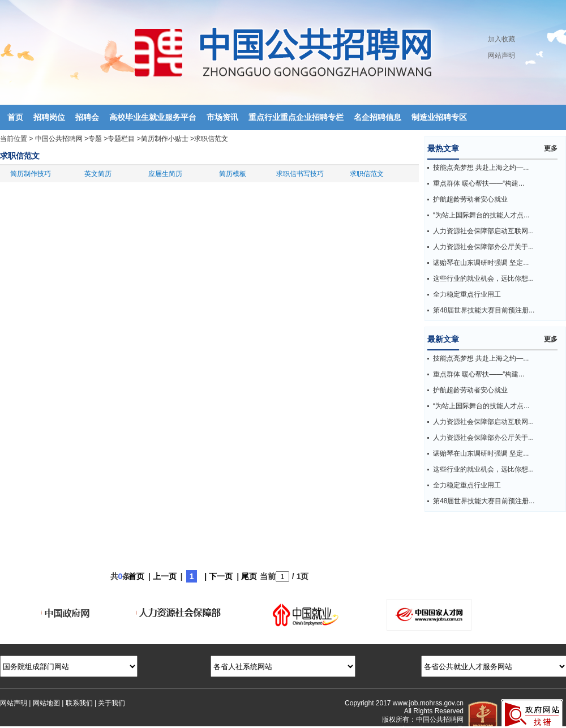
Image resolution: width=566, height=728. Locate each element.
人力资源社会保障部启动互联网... (483, 231)
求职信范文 (211, 139)
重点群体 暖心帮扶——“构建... (479, 183)
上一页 (165, 576)
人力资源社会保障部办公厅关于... (483, 247)
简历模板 (233, 174)
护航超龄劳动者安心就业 (470, 199)
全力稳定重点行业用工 (467, 294)
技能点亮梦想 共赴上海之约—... (481, 168)
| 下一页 (218, 576)
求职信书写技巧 (300, 174)
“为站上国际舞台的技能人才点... (481, 215)
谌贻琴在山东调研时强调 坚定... (481, 263)
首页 (136, 576)
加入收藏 (501, 39)
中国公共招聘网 (59, 139)
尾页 (249, 576)
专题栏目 (121, 139)
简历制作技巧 (31, 174)
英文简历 (98, 174)
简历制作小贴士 (165, 139)
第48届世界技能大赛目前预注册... (484, 310)
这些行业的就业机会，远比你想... (483, 279)
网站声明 (501, 55)
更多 (551, 148)
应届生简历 (165, 174)
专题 (95, 139)
